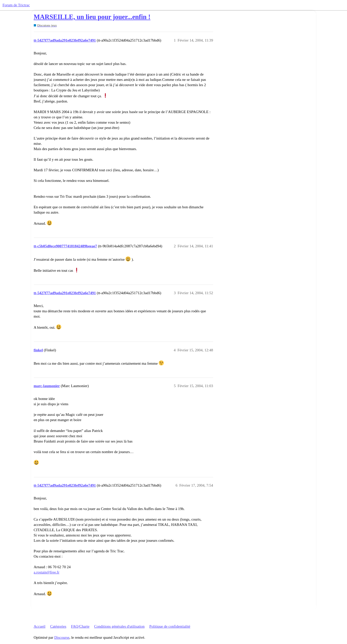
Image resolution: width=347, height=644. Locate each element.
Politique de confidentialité (170, 626)
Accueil (40, 626)
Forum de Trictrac (16, 5)
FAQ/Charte (80, 626)
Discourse (62, 637)
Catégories (58, 626)
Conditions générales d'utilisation (119, 626)
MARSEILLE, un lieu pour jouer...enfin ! (92, 17)
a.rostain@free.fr (47, 572)
